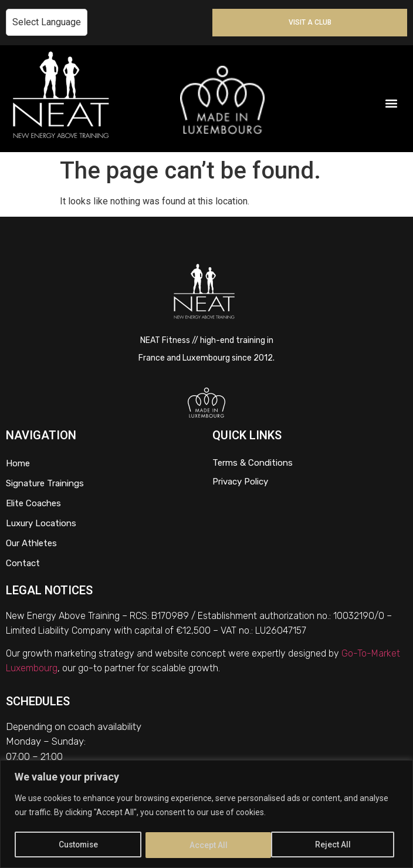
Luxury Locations (41, 523)
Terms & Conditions (253, 463)
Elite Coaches (33, 503)
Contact (23, 563)
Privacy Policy (240, 482)
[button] (392, 103)
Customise (79, 845)
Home (18, 463)
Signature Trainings (45, 483)
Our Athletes (31, 543)
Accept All (336, 845)
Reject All (209, 845)
